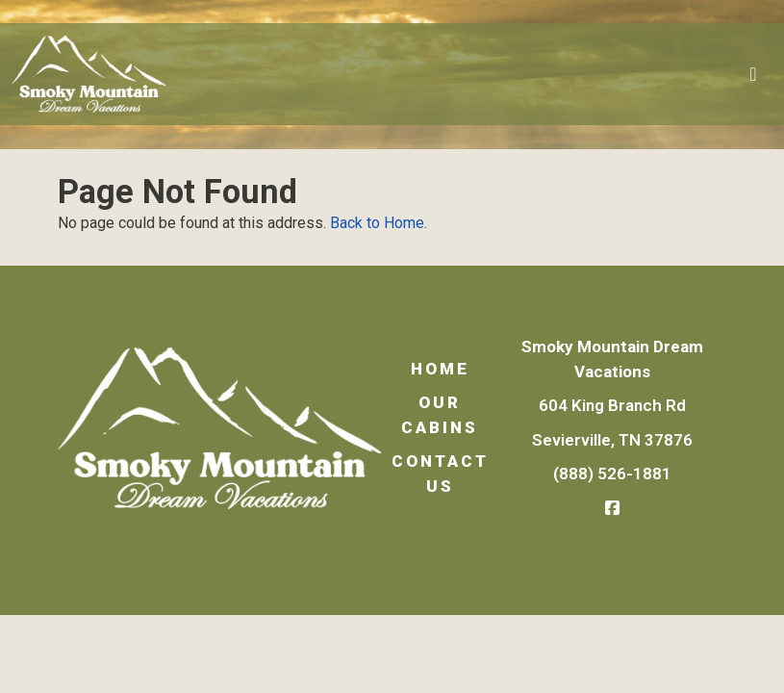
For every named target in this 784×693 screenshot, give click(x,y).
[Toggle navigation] (753, 74)
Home (440, 369)
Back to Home (377, 223)
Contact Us (440, 474)
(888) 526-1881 (612, 474)
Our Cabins (440, 415)
